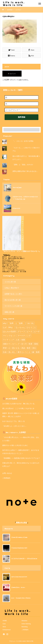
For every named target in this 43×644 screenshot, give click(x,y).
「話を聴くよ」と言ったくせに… (14, 426)
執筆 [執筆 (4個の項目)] (31, 344)
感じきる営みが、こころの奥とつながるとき (18, 408)
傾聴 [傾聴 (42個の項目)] (23, 340)
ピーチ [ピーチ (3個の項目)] (37, 332)
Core (4, 624)
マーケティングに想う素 (13, 306)
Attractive (24, 621)
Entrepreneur (7, 630)
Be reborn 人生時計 (16, 432)
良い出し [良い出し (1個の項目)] (12, 352)
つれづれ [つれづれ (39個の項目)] (30, 323)
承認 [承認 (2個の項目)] (23, 348)
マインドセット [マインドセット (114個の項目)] (9, 336)
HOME (5, 621)
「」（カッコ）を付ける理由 (23, 141)
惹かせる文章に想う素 (13, 300)
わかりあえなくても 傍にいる (14, 421)
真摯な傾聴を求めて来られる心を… (25, 171)
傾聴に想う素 (9, 312)
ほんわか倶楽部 (11, 399)
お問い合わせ (7, 473)
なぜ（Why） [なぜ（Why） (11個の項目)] (8, 327)
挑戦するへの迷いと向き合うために (15, 445)
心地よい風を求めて (12, 288)
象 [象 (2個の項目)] (33, 352)
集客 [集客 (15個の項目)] (38, 352)
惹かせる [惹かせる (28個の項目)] (16, 348)
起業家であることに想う (13, 294)
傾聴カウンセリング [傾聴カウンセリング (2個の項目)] (11, 344)
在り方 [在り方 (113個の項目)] (24, 344)
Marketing (25, 627)
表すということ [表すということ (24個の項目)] (24, 352)
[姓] (21, 97)
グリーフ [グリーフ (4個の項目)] (21, 332)
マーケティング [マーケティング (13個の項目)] (24, 336)
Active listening (26, 624)
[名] (21, 104)
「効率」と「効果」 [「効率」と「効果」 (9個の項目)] (16, 323)
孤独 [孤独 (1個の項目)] (36, 344)
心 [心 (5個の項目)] (9, 348)
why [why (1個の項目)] (5, 323)
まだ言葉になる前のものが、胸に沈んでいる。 (19, 404)
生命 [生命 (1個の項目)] (5, 352)
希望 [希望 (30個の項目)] (5, 348)
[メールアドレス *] (21, 110)
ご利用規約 (6, 478)
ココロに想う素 (10, 282)
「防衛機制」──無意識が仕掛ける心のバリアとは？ (21, 458)
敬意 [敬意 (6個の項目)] (29, 348)
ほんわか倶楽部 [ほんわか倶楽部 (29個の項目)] (9, 332)
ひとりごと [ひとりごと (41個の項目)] (31, 327)
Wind (4, 627)
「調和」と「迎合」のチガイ (23, 165)
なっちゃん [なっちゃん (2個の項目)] (20, 327)
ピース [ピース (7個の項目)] (30, 332)
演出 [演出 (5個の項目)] (34, 348)
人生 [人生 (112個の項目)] (18, 340)
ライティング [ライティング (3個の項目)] (8, 340)
